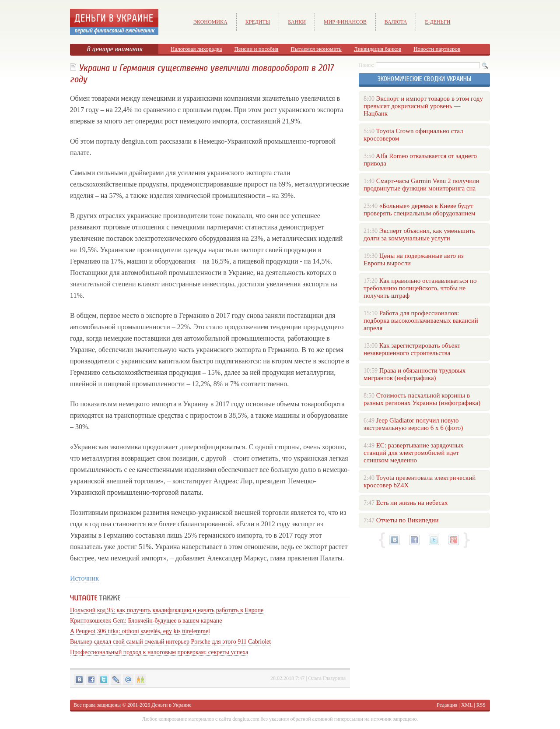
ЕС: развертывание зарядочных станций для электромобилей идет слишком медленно (413, 453)
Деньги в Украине (171, 705)
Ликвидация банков (378, 49)
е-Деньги (437, 22)
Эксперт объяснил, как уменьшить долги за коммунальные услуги (419, 234)
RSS (481, 705)
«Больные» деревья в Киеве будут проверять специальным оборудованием (419, 210)
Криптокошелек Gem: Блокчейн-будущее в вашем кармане (146, 621)
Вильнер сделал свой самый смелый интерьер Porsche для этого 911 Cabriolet (170, 642)
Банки (297, 22)
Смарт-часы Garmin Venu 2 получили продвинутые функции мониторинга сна (422, 185)
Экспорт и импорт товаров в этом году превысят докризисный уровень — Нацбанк (423, 106)
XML (467, 705)
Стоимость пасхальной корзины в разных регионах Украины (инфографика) (422, 399)
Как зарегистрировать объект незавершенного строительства (412, 349)
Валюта (396, 22)
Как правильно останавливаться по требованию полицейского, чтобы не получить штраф (420, 288)
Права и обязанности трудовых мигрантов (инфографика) (415, 374)
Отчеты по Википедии (408, 520)
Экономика (210, 22)
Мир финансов (345, 22)
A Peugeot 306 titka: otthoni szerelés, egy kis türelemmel (140, 631)
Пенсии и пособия (256, 49)
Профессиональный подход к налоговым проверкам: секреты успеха (159, 652)
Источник (84, 578)
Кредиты (258, 22)
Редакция (447, 705)
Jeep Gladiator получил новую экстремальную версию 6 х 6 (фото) (413, 424)
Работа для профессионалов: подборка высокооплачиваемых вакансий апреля (421, 320)
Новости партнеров (437, 49)
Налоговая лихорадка (196, 49)
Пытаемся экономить (316, 49)
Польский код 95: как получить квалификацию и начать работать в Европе (167, 610)
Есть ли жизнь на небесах (412, 503)
